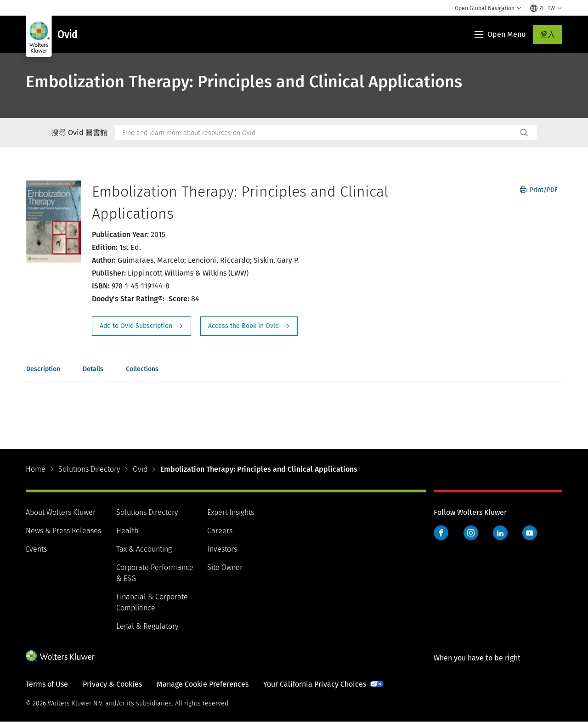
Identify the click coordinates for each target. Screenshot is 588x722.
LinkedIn (500, 533)
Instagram (471, 533)
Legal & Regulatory (147, 626)
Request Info (141, 326)
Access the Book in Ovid (249, 326)
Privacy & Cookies (112, 684)
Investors (222, 549)
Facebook (441, 533)
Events (36, 549)
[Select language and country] (546, 8)
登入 (548, 34)
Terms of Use (47, 684)
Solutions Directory (89, 469)
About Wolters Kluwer (61, 512)
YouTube (530, 533)
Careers (220, 531)
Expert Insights (231, 512)
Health (127, 531)
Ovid (140, 469)
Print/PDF (539, 190)
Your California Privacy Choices (315, 684)
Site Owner (225, 567)
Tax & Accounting (144, 549)
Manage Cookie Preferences (203, 684)
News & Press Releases (63, 531)
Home (36, 469)
